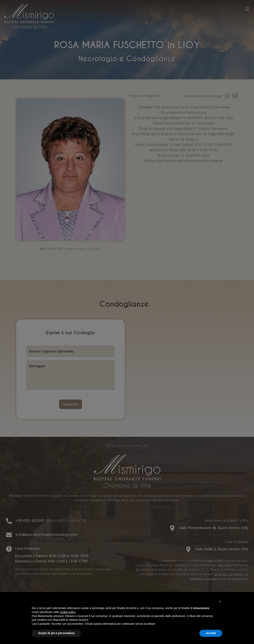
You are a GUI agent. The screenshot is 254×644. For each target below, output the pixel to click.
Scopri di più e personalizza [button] (56, 633)
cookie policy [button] (68, 612)
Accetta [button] (211, 633)
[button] (220, 602)
